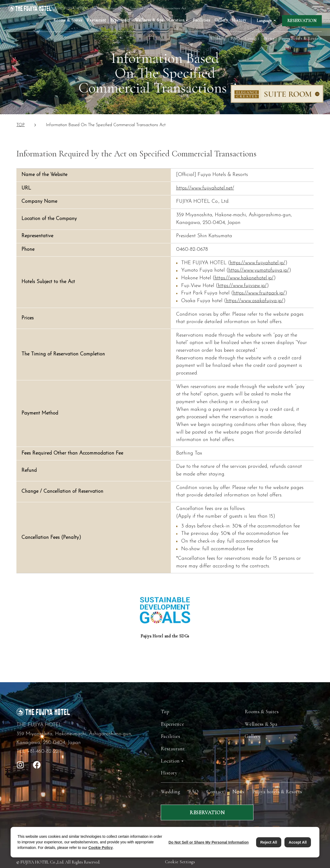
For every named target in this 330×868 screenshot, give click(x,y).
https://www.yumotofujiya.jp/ (259, 270)
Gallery (221, 20)
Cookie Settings (180, 862)
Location (170, 761)
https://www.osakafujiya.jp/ (255, 301)
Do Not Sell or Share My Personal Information (209, 842)
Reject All (269, 842)
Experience (121, 20)
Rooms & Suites (68, 20)
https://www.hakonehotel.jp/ (244, 278)
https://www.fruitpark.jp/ (259, 293)
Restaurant (97, 20)
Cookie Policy (101, 848)
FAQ (235, 38)
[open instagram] (20, 765)
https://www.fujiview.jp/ (242, 286)
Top (165, 711)
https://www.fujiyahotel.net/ (205, 188)
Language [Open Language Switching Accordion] (264, 21)
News (269, 38)
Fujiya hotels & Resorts (301, 38)
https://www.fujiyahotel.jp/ (258, 263)
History (239, 20)
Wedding (218, 38)
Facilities (202, 20)
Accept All (298, 842)
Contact (252, 38)
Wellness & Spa (149, 20)
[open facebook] (37, 765)
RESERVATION (302, 21)
